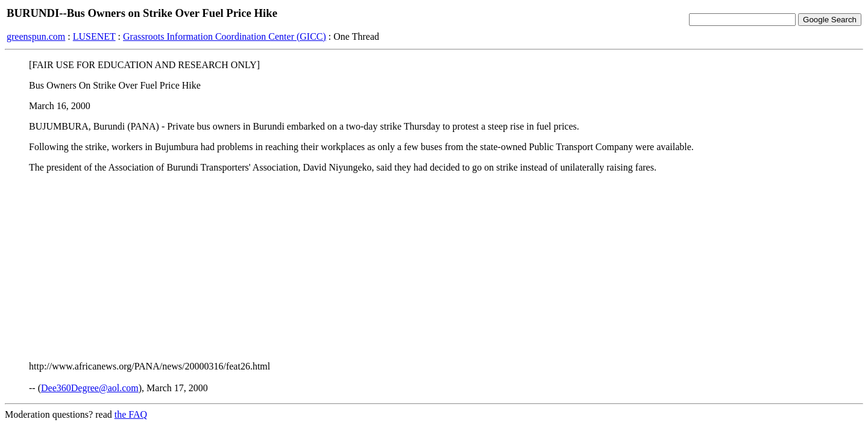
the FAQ (131, 414)
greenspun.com (36, 36)
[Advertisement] (434, 267)
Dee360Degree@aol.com (90, 388)
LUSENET (94, 36)
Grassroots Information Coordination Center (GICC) (225, 36)
